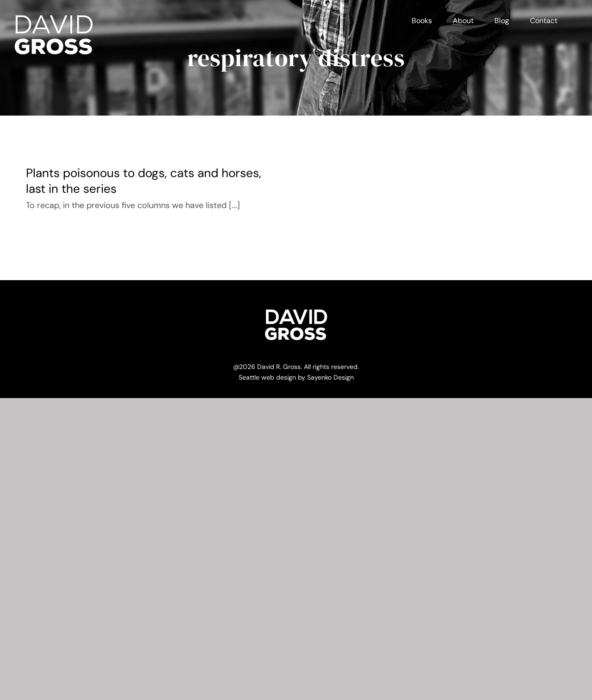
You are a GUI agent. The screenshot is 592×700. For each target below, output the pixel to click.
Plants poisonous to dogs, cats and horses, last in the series (144, 181)
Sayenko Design (330, 377)
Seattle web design (267, 377)
